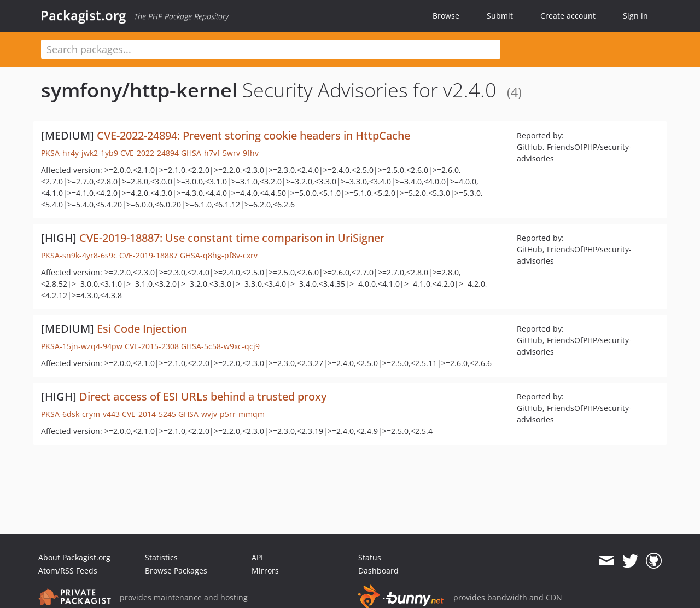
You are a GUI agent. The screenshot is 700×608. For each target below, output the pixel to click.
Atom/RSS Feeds (68, 571)
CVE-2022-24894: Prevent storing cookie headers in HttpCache (253, 135)
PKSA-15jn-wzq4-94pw (82, 346)
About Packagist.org (74, 557)
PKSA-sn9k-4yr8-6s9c (79, 255)
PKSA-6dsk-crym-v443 (80, 414)
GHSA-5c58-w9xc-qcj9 (220, 346)
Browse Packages (176, 571)
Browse (446, 16)
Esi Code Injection (142, 329)
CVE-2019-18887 (148, 255)
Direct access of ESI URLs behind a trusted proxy (203, 396)
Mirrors (265, 571)
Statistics (161, 557)
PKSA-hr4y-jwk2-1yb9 (80, 153)
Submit (500, 16)
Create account (568, 16)
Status (370, 557)
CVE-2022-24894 (150, 153)
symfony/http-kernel (139, 90)
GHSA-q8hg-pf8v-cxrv (219, 255)
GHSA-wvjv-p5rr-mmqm (221, 414)
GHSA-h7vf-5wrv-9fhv (220, 153)
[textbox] (271, 49)
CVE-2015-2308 (152, 346)
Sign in (635, 16)
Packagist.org (83, 15)
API (257, 557)
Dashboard (378, 571)
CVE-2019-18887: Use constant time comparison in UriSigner (232, 238)
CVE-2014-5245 (149, 414)
